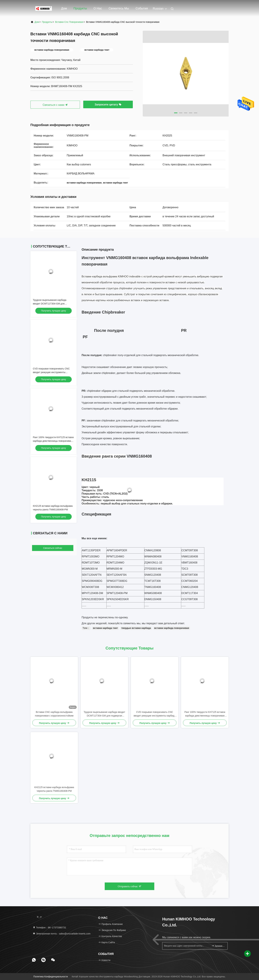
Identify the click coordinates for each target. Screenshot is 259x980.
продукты (47, 22)
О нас (98, 8)
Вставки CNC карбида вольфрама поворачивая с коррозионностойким (54, 714)
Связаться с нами (55, 105)
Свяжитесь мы (119, 8)
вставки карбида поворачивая (172, 628)
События (142, 8)
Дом (64, 8)
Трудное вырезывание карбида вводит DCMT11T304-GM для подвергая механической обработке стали (104, 714)
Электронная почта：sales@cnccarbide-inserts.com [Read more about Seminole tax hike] (62, 934)
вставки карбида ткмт (105, 628)
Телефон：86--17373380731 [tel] (49, 928)
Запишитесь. (218, 946)
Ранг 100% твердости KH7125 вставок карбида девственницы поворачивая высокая (53, 441)
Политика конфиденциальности (51, 977)
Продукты (80, 8)
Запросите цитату (108, 105)
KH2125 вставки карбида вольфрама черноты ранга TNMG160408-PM (54, 789)
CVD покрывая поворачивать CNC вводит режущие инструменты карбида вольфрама (51, 372)
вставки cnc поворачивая (69, 22)
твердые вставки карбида (136, 628)
